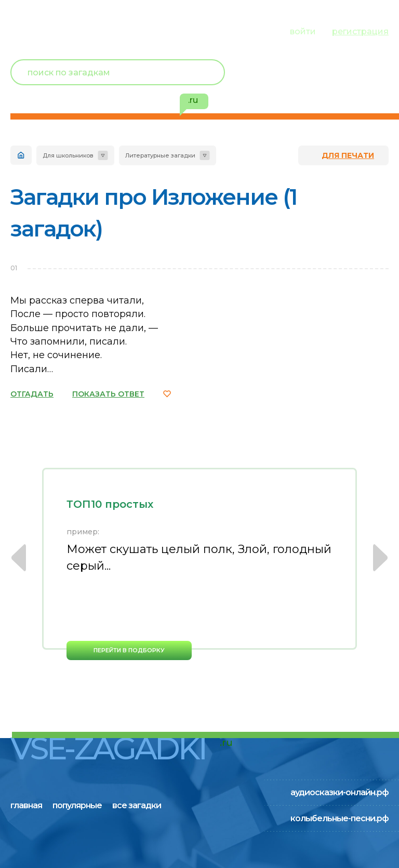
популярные (82, 31)
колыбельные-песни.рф (340, 818)
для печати (348, 155)
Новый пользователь (320, 73)
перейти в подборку (129, 650)
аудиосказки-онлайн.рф (340, 792)
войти (303, 31)
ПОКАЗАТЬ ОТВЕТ (108, 394)
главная (27, 31)
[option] (199, 564)
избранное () (328, 94)
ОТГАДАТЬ (32, 394)
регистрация (360, 31)
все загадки (144, 31)
